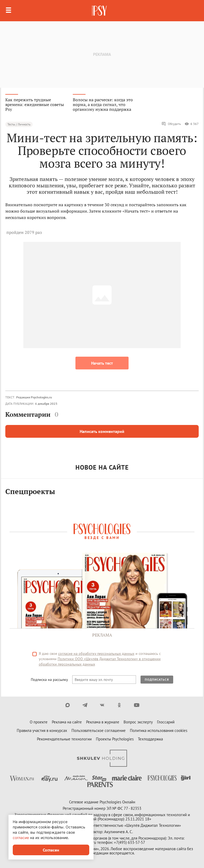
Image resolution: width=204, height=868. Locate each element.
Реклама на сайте (67, 722)
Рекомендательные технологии (64, 739)
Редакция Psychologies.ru (34, 397)
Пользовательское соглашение (99, 730)
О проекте (39, 722)
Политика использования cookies (159, 730)
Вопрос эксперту (138, 722)
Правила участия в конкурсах (42, 730)
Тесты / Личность (19, 124)
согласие (21, 838)
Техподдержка (150, 739)
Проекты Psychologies (115, 739)
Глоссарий (166, 722)
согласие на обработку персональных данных (96, 654)
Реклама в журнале (103, 722)
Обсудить (171, 124)
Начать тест (102, 363)
